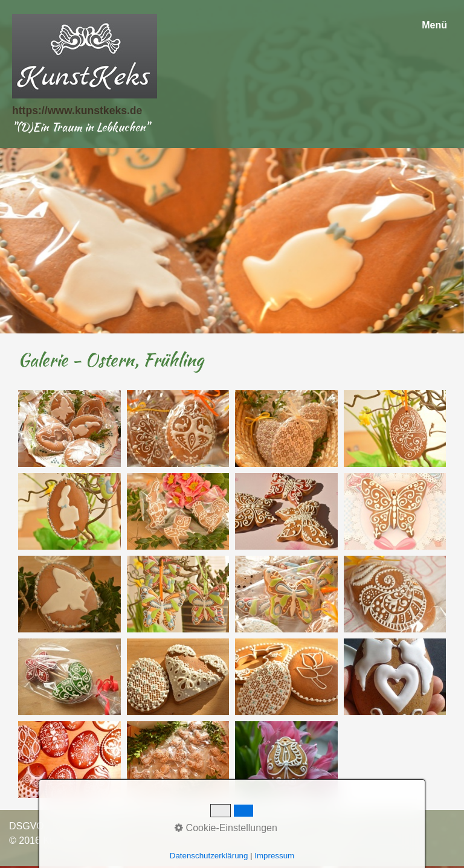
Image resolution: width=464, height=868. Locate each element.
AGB (254, 826)
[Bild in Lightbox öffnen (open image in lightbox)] (69, 429)
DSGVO (27, 826)
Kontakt (69, 826)
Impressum (118, 826)
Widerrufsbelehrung (193, 826)
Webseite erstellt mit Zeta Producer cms (180, 841)
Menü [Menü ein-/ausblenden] (434, 25)
